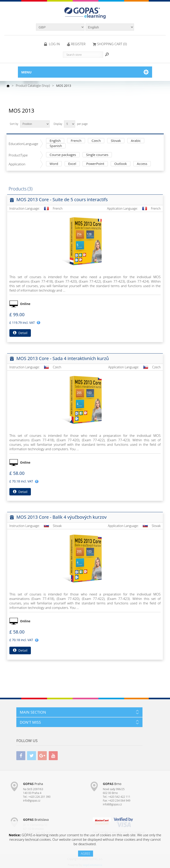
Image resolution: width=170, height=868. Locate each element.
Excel (72, 164)
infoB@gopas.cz (112, 804)
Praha (33, 784)
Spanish (56, 146)
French (76, 141)
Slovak (116, 141)
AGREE (85, 854)
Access (142, 164)
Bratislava (36, 820)
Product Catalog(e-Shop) (33, 86)
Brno (112, 784)
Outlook (121, 164)
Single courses (97, 155)
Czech (96, 141)
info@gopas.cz (32, 801)
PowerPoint (95, 164)
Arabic (136, 141)
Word (54, 164)
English (55, 141)
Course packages (63, 155)
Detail (20, 333)
